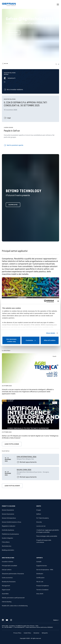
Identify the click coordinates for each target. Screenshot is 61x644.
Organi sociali (6, 590)
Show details (51, 333)
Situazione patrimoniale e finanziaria (13, 574)
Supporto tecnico (42, 566)
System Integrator (7, 538)
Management (6, 586)
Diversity (39, 522)
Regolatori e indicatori (9, 526)
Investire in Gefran (8, 562)
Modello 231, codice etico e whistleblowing (15, 606)
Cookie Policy (27, 633)
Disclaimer (36, 633)
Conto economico (7, 578)
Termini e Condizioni (42, 590)
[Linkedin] (4, 620)
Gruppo (39, 510)
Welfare (39, 514)
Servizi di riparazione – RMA (45, 570)
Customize (31, 340)
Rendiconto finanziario (9, 582)
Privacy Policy (17, 633)
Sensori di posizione (8, 510)
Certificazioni (40, 578)
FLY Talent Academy (43, 518)
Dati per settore (7, 570)
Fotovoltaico (6, 542)
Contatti (39, 562)
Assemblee (5, 594)
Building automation (8, 550)
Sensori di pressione (8, 514)
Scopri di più (13, 33)
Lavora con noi (41, 526)
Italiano (55, 620)
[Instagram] (12, 620)
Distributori (40, 574)
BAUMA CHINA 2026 (24, 470)
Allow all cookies (50, 340)
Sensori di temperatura (9, 518)
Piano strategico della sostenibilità (47, 536)
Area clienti (40, 594)
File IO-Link (40, 582)
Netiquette (45, 633)
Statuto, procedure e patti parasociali (13, 598)
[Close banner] (58, 301)
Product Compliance (43, 586)
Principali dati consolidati (9, 566)
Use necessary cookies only (11, 340)
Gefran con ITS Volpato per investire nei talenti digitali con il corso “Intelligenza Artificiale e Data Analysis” (30, 437)
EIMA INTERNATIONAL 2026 (27, 457)
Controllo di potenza (8, 530)
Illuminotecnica (7, 546)
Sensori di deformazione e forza (12, 522)
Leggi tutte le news (12, 444)
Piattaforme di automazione (10, 534)
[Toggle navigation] (58, 4)
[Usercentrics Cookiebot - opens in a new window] (46, 301)
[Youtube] (8, 620)
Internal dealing (7, 602)
